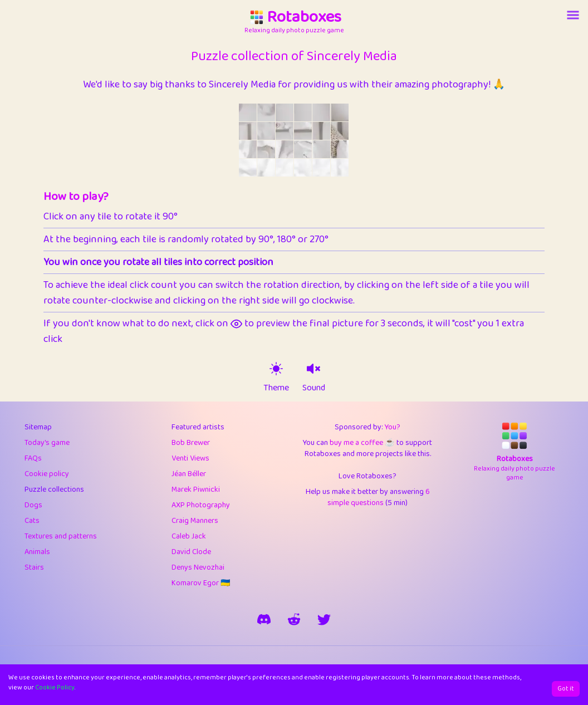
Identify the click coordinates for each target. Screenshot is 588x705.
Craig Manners (195, 521)
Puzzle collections (54, 489)
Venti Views (190, 458)
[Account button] (573, 15)
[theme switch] (276, 369)
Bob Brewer (191, 443)
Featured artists (198, 427)
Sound (314, 388)
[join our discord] (264, 619)
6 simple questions (379, 497)
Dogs (33, 505)
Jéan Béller (189, 474)
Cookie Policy (55, 687)
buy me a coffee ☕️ (362, 443)
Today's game (47, 443)
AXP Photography (201, 505)
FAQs (33, 458)
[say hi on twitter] (324, 619)
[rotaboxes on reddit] (294, 619)
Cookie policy (47, 474)
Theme (276, 388)
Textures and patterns (61, 536)
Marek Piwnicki (196, 489)
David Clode (191, 552)
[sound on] (313, 369)
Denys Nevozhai (198, 567)
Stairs (34, 567)
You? (393, 427)
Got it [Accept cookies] (566, 689)
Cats (32, 521)
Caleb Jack (189, 536)
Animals (37, 552)
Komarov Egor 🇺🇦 (201, 583)
